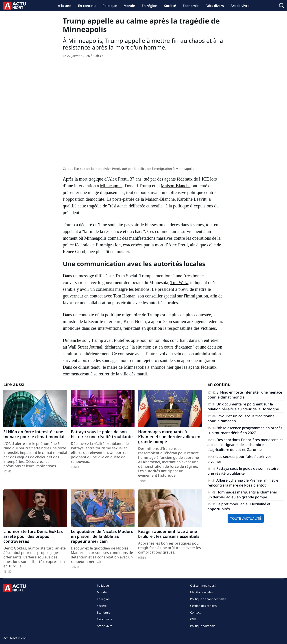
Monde (129, 6)
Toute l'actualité (246, 518)
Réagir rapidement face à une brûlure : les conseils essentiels (169, 534)
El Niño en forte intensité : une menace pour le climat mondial (34, 434)
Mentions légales (201, 592)
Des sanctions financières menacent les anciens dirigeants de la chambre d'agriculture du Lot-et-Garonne (245, 445)
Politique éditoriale (203, 626)
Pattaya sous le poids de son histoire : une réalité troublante (102, 434)
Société (170, 6)
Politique (110, 6)
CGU (193, 619)
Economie (191, 6)
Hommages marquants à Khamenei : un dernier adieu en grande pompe (169, 437)
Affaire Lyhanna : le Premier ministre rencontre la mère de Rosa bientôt (243, 483)
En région (150, 6)
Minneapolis (111, 186)
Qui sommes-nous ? (203, 586)
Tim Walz (179, 282)
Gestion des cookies (203, 606)
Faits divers (215, 6)
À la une (65, 6)
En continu (87, 6)
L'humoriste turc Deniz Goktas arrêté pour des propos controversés (33, 536)
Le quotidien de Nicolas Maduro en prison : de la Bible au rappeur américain (102, 536)
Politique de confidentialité (208, 599)
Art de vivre (240, 6)
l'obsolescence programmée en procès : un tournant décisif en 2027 (245, 430)
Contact (195, 612)
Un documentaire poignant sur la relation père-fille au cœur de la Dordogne (243, 407)
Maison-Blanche (176, 186)
